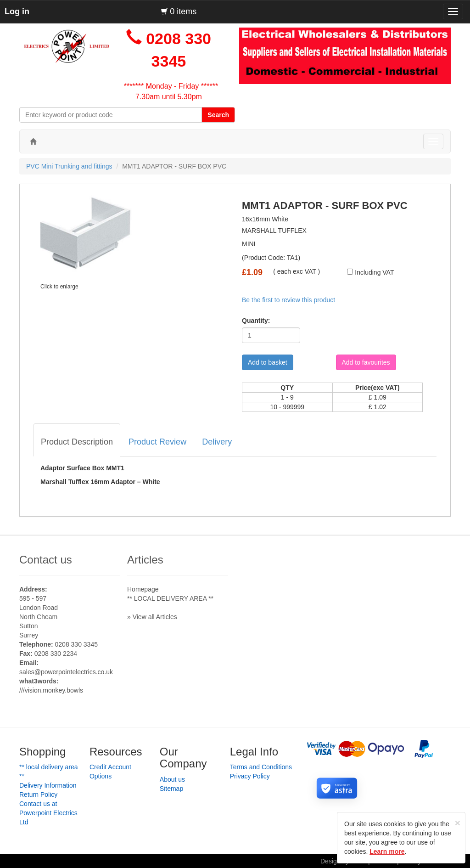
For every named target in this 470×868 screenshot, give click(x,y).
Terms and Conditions (261, 767)
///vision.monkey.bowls (51, 690)
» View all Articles (152, 617)
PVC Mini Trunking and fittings (69, 166)
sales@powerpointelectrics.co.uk (66, 672)
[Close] (458, 823)
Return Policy (38, 795)
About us (172, 779)
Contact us (46, 560)
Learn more (387, 851)
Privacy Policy (250, 776)
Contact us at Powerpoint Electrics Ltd (48, 813)
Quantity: (253, 321)
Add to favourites (366, 362)
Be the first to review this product (288, 300)
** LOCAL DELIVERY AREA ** (170, 598)
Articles (145, 560)
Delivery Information (48, 785)
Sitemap (171, 789)
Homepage (143, 589)
